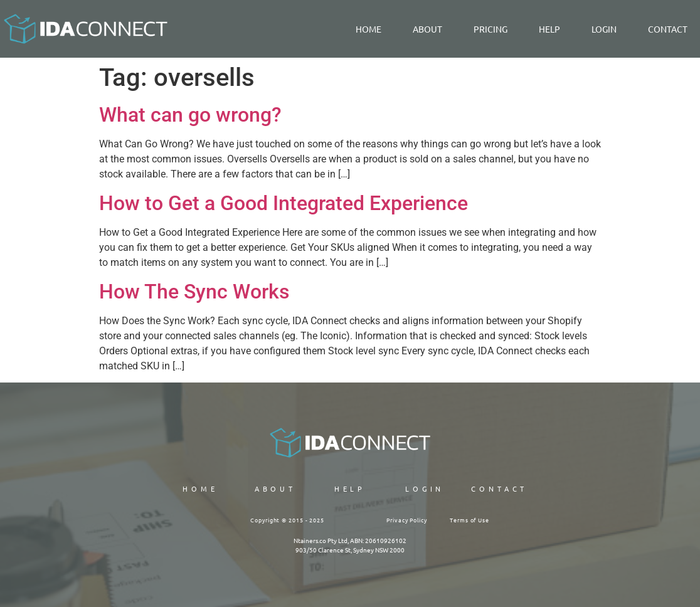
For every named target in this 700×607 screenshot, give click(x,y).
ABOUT (276, 488)
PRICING (491, 29)
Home (369, 29)
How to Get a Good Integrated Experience (284, 203)
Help (549, 29)
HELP (350, 488)
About (427, 29)
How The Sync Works (194, 292)
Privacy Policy (407, 520)
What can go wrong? (190, 115)
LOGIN (604, 29)
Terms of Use (469, 520)
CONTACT (499, 488)
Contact (668, 29)
